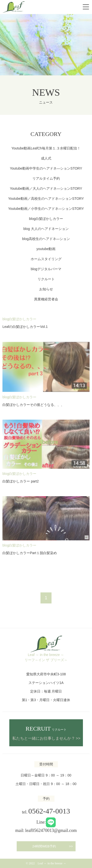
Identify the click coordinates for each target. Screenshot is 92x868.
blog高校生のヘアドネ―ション (46, 239)
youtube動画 (46, 249)
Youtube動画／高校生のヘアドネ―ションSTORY (46, 199)
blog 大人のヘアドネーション (46, 229)
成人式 (46, 158)
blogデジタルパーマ (46, 269)
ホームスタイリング (46, 259)
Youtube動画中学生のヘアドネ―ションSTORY (46, 168)
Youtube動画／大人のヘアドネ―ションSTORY (46, 188)
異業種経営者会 (46, 299)
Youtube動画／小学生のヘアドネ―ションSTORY (46, 209)
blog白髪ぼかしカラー (46, 219)
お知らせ (46, 289)
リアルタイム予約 (46, 178)
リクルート (46, 279)
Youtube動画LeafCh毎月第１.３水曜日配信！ (46, 148)
